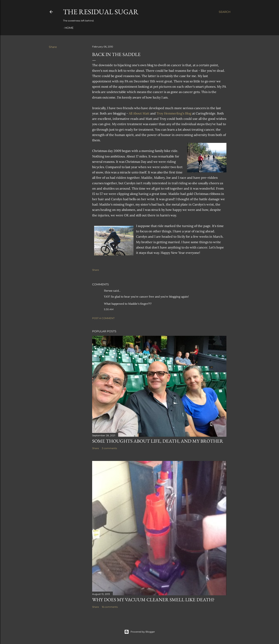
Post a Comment (103, 318)
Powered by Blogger (140, 632)
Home (69, 28)
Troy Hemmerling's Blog (174, 113)
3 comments (109, 448)
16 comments (110, 607)
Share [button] (53, 47)
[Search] (225, 12)
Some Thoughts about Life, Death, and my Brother (158, 441)
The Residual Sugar (101, 12)
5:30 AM (109, 309)
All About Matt (139, 113)
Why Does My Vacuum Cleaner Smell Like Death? (153, 600)
